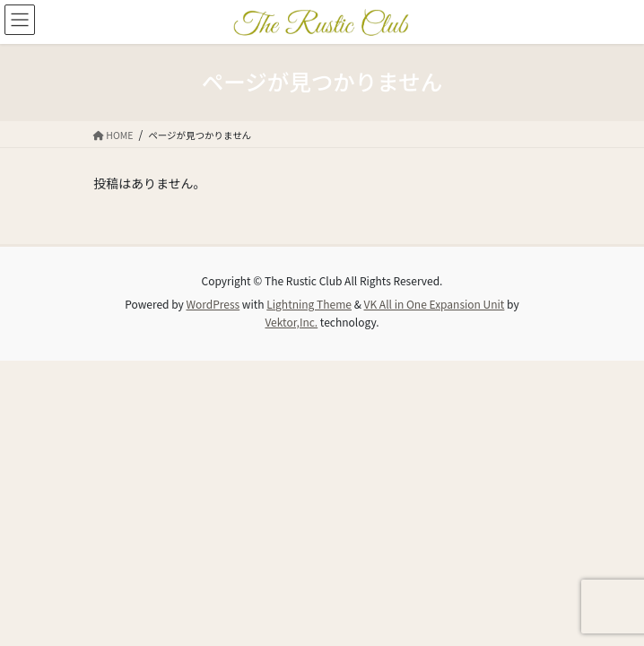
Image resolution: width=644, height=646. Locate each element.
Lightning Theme (309, 304)
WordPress (213, 304)
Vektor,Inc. (291, 322)
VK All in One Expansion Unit (435, 304)
